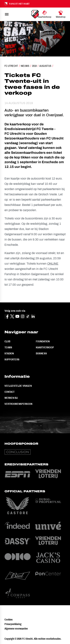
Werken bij (11, 398)
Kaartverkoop (45, 347)
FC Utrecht (11, 66)
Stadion (9, 353)
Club (7, 341)
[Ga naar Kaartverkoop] (45, 14)
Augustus (45, 66)
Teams (8, 347)
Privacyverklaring (13, 624)
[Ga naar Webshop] (61, 14)
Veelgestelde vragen (18, 386)
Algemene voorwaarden (16, 629)
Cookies (8, 620)
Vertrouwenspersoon (18, 404)
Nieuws (25, 66)
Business (41, 353)
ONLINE (53, 264)
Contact (10, 392)
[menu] (7, 14)
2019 (34, 66)
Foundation (43, 341)
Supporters (12, 359)
